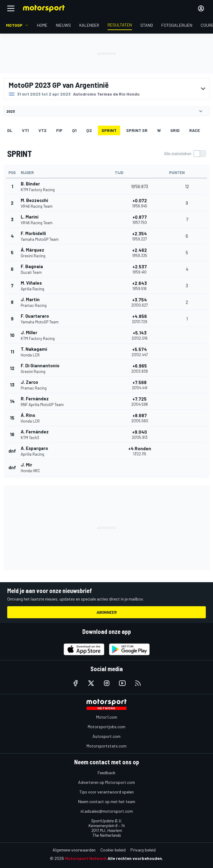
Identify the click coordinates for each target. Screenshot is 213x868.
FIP (59, 130)
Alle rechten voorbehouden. (135, 858)
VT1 (25, 130)
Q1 (74, 130)
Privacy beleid (143, 850)
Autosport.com (106, 736)
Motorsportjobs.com (106, 727)
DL (10, 130)
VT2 (43, 130)
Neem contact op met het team (107, 801)
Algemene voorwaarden (74, 850)
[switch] (185, 154)
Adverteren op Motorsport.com (106, 782)
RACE (195, 130)
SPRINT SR (137, 130)
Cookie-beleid (113, 850)
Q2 (89, 130)
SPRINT (109, 130)
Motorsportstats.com (106, 746)
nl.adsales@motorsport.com (107, 811)
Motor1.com (107, 717)
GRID (175, 130)
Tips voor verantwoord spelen (106, 792)
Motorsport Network (86, 858)
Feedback (106, 773)
